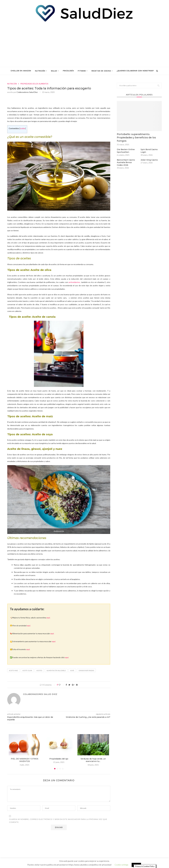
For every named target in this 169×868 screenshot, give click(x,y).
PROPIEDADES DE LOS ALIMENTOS (34, 84)
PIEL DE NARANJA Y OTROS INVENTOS (25, 760)
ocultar (23, 128)
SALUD (54, 71)
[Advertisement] (84, 44)
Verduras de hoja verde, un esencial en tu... (93, 760)
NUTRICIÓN (40, 71)
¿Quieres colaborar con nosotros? (135, 71)
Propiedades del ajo (59, 759)
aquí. (48, 618)
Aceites (39, 670)
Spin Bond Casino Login (149, 151)
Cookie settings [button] (121, 864)
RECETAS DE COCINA (101, 71)
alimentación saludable (56, 670)
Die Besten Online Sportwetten (126, 151)
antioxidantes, (75, 282)
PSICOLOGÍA (68, 71)
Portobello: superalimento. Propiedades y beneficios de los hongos (136, 138)
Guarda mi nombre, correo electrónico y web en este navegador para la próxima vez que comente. (58, 821)
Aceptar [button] (136, 864)
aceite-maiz (13, 670)
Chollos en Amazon (21, 71)
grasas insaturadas (86, 670)
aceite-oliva (27, 670)
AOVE (72, 670)
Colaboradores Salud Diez (27, 92)
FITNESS (82, 71)
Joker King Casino (149, 160)
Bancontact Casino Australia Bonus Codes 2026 (126, 162)
